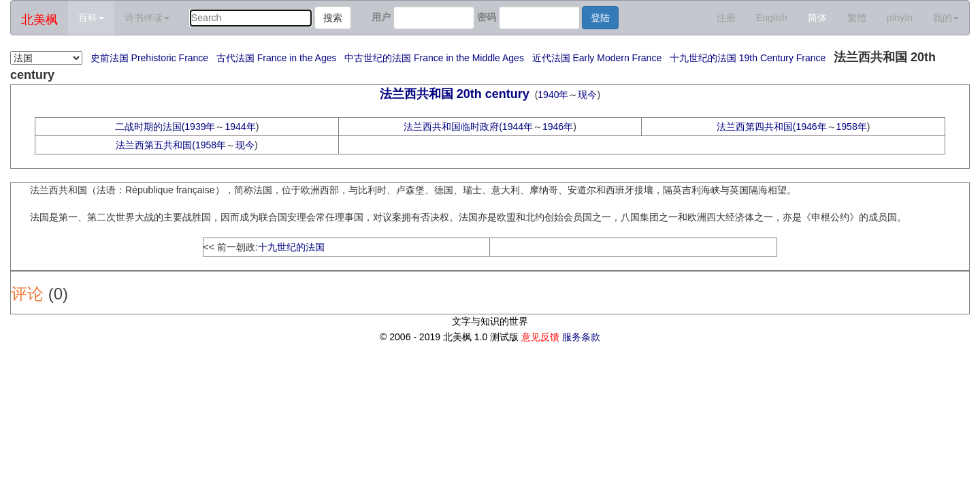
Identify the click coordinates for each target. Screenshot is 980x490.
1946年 (558, 127)
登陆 (600, 18)
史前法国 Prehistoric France (149, 58)
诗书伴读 (147, 18)
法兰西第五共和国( (156, 145)
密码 (487, 17)
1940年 (553, 95)
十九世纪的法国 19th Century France (748, 58)
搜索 (333, 18)
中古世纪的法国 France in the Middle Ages (434, 58)
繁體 (857, 18)
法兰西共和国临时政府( (453, 127)
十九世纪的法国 (291, 247)
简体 (817, 18)
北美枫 (39, 20)
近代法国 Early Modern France (597, 58)
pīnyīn (900, 18)
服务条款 (581, 337)
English (772, 18)
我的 (946, 18)
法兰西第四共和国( (756, 127)
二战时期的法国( (150, 127)
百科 (91, 18)
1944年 (240, 127)
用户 (381, 17)
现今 (587, 95)
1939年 (200, 127)
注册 (726, 18)
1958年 (852, 127)
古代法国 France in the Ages (277, 58)
